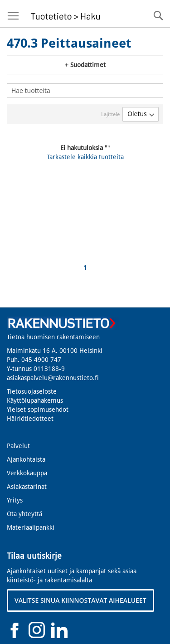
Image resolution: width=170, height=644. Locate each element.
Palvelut (18, 446)
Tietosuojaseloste (32, 391)
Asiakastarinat (27, 487)
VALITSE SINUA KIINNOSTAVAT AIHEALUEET (80, 600)
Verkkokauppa (27, 473)
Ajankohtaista (26, 459)
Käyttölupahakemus (35, 400)
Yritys (15, 500)
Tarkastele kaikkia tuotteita (85, 157)
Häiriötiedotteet (30, 419)
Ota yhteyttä (24, 514)
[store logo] (64, 14)
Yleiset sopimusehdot (38, 410)
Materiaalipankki (31, 527)
